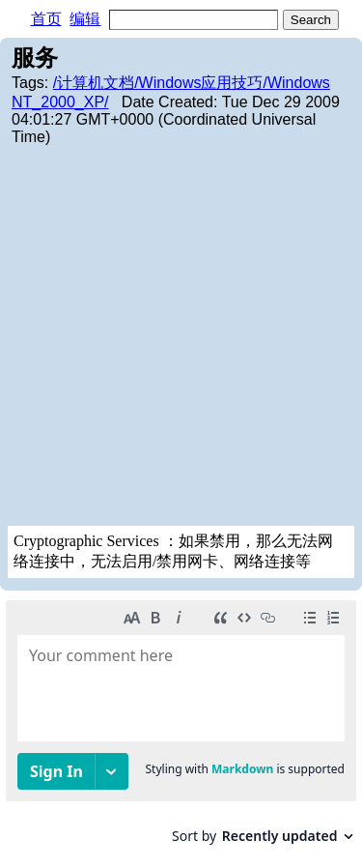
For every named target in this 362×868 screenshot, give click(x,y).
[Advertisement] (181, 335)
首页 (46, 19)
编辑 (85, 19)
